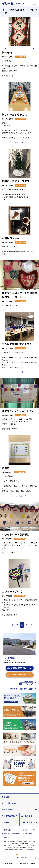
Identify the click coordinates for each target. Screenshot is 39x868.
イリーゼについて (9, 803)
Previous (5, 49)
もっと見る (19, 142)
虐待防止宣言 (8, 830)
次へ (31, 625)
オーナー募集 (27, 822)
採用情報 (5, 822)
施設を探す (6, 797)
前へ (8, 625)
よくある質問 (27, 816)
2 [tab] (21, 49)
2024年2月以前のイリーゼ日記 (22, 689)
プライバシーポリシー (30, 830)
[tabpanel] (19, 32)
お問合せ (6, 837)
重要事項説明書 (28, 833)
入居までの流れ (8, 816)
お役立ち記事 (7, 809)
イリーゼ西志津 (20, 57)
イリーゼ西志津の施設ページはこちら (26, 683)
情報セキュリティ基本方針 (12, 833)
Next (34, 49)
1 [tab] (19, 49)
